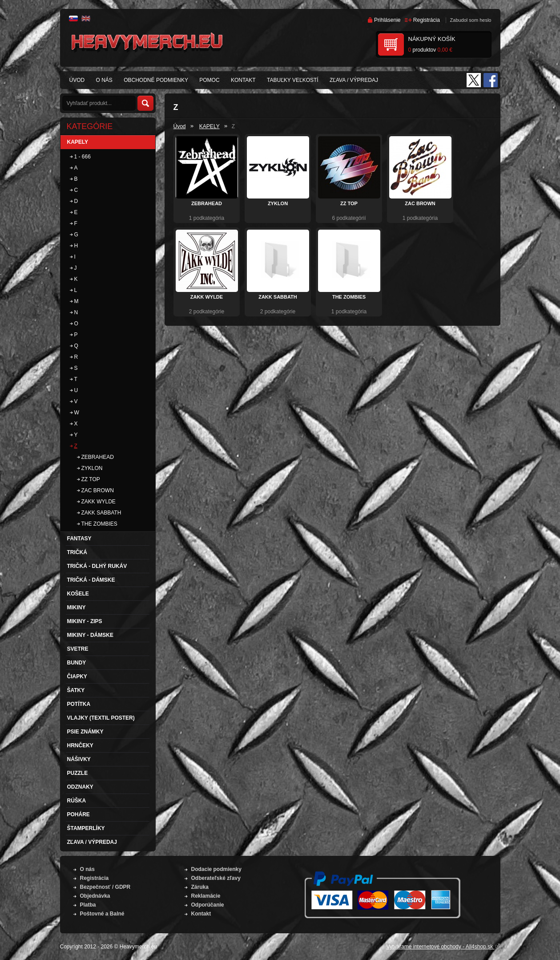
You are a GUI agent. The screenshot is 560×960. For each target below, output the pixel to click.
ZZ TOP (349, 203)
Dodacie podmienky (216, 869)
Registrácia (427, 20)
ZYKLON (278, 203)
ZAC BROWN (420, 203)
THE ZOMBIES (349, 297)
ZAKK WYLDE (207, 297)
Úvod (180, 126)
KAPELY (209, 126)
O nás (87, 869)
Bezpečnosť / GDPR (105, 887)
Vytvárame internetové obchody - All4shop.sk (443, 947)
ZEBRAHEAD (207, 203)
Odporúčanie (208, 905)
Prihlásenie (387, 20)
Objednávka (95, 896)
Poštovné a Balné (102, 914)
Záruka (200, 887)
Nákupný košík (432, 39)
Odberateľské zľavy (216, 878)
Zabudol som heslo (471, 20)
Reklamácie (206, 896)
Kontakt (201, 914)
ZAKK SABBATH (278, 297)
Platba (88, 905)
